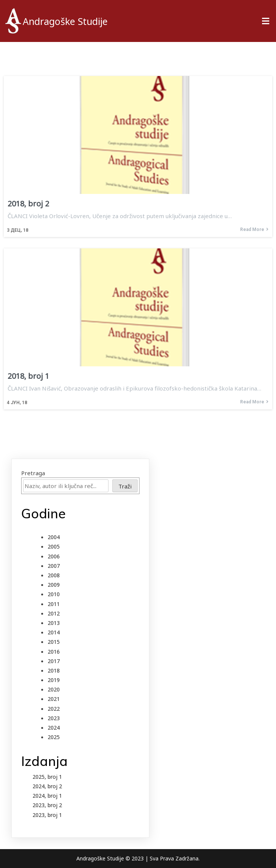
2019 (54, 680)
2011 (54, 604)
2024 (54, 728)
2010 (54, 594)
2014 (54, 632)
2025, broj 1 (47, 777)
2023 (54, 718)
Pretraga (33, 473)
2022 (54, 709)
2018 (54, 670)
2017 (54, 661)
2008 (54, 575)
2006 (54, 556)
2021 (54, 699)
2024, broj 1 (47, 796)
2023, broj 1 (47, 815)
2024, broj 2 (47, 786)
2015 (54, 642)
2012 (54, 613)
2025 (54, 737)
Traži (125, 486)
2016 (54, 652)
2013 (54, 623)
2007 (54, 566)
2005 (54, 546)
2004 (54, 537)
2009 (54, 585)
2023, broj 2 (47, 805)
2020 (54, 689)
